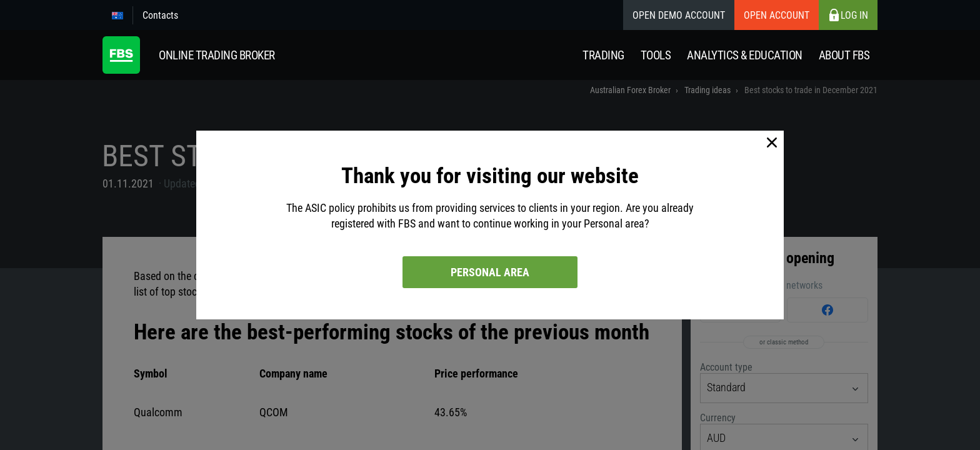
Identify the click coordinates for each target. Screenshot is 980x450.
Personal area (490, 272)
